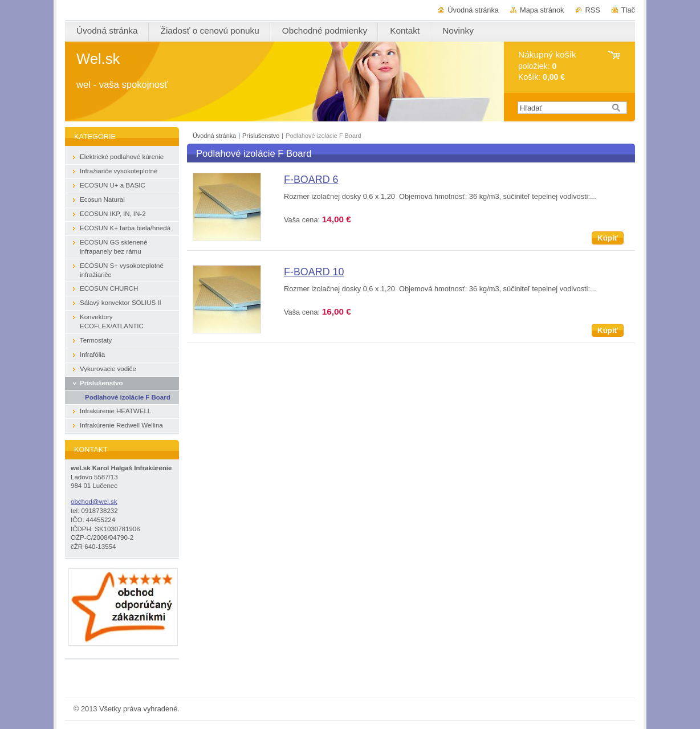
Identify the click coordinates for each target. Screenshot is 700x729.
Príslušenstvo (261, 136)
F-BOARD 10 (314, 272)
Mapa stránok (542, 10)
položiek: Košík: (547, 66)
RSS (593, 10)
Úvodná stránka (473, 10)
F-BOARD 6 (311, 180)
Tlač (628, 10)
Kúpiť (608, 238)
